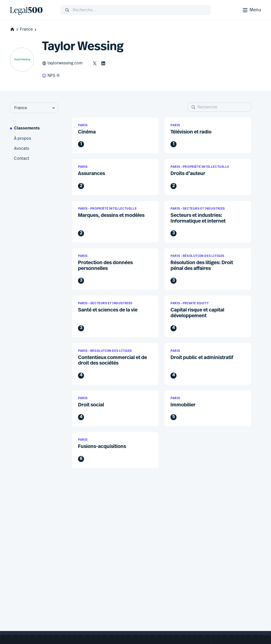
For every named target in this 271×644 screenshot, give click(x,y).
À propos (22, 138)
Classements (27, 128)
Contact (22, 158)
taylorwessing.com (62, 63)
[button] (115, 136)
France (29, 29)
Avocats (21, 148)
